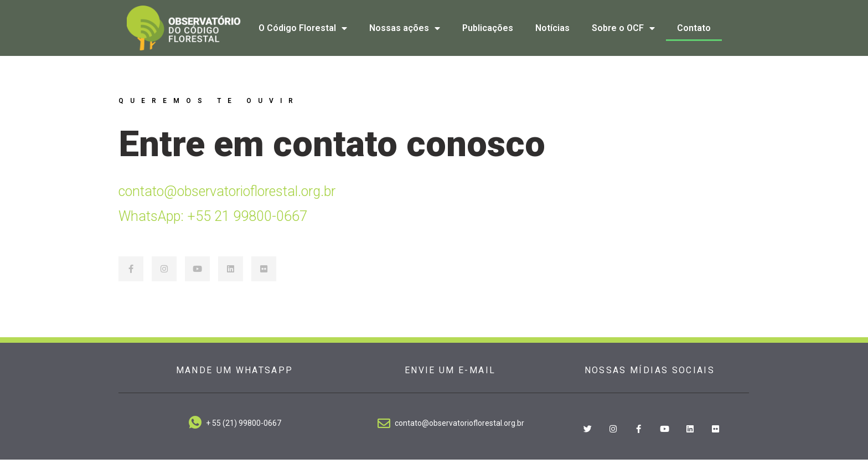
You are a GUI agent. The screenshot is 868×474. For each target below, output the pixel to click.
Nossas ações (405, 28)
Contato (694, 28)
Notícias (552, 28)
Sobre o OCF (623, 28)
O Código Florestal (303, 28)
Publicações (488, 28)
